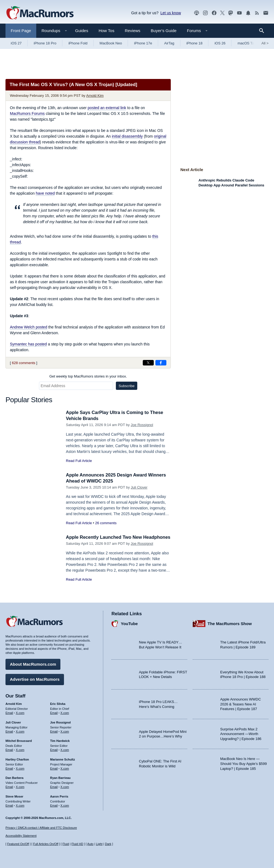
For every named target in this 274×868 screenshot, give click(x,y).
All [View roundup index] (265, 43)
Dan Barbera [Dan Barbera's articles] (14, 778)
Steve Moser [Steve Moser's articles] (14, 796)
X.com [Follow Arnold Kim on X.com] (20, 713)
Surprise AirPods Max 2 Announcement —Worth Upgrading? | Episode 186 (241, 734)
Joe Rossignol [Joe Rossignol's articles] (61, 722)
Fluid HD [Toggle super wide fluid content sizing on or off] (77, 844)
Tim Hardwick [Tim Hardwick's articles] (60, 741)
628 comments (23, 363)
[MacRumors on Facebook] (214, 13)
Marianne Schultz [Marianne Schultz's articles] (63, 759)
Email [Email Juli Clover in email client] (9, 731)
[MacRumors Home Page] (40, 13)
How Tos (106, 31)
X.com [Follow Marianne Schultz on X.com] (65, 768)
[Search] (263, 31)
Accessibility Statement (21, 836)
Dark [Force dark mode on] (108, 844)
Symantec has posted (28, 344)
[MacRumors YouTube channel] (239, 13)
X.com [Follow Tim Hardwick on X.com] (65, 750)
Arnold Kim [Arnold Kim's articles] (14, 704)
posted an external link (107, 108)
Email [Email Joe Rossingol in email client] (54, 731)
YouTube (129, 623)
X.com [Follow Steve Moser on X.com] (20, 805)
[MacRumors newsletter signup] (266, 13)
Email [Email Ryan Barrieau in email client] (54, 787)
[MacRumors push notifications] (248, 13)
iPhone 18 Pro (45, 43)
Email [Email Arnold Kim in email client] (9, 713)
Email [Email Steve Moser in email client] (9, 805)
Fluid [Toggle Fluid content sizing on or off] (66, 844)
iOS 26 (220, 43)
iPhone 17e (143, 43)
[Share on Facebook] (161, 363)
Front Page (21, 31)
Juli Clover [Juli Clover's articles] (13, 722)
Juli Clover (139, 487)
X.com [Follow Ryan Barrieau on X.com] (65, 787)
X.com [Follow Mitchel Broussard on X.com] (20, 750)
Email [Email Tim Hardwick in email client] (54, 750)
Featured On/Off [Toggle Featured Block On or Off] (18, 844)
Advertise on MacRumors (35, 679)
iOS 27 (16, 43)
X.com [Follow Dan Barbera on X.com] (20, 787)
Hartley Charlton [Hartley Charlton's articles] (17, 759)
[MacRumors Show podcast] (197, 13)
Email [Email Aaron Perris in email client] (54, 805)
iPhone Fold (78, 43)
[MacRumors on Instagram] (205, 13)
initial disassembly (127, 136)
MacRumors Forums (27, 114)
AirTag (169, 43)
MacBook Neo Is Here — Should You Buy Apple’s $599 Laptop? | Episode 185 (244, 763)
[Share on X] (148, 363)
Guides (82, 31)
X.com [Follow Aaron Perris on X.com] (65, 805)
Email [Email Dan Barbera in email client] (9, 787)
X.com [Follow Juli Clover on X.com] (20, 731)
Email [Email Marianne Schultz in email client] (54, 768)
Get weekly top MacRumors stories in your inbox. (88, 376)
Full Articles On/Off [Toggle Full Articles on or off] (46, 844)
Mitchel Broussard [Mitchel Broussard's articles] (19, 741)
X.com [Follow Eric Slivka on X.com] (65, 713)
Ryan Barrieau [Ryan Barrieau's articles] (61, 778)
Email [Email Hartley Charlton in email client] (9, 768)
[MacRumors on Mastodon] (231, 13)
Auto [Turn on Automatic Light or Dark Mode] (90, 844)
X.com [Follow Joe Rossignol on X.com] (65, 731)
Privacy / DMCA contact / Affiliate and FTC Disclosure (41, 828)
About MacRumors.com (33, 664)
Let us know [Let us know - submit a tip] (171, 13)
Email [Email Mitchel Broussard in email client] (9, 750)
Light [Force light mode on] (99, 844)
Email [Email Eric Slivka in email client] (54, 713)
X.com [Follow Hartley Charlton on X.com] (20, 768)
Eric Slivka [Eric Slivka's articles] (58, 704)
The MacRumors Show (230, 623)
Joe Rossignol (142, 425)
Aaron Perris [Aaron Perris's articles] (59, 796)
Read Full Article (79, 461)
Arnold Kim (95, 96)
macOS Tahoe (249, 43)
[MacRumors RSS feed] (257, 13)
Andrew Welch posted (29, 327)
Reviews (132, 31)
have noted (45, 193)
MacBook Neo (111, 43)
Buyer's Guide (164, 31)
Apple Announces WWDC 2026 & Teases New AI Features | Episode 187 (241, 704)
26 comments (106, 523)
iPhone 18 (195, 43)
